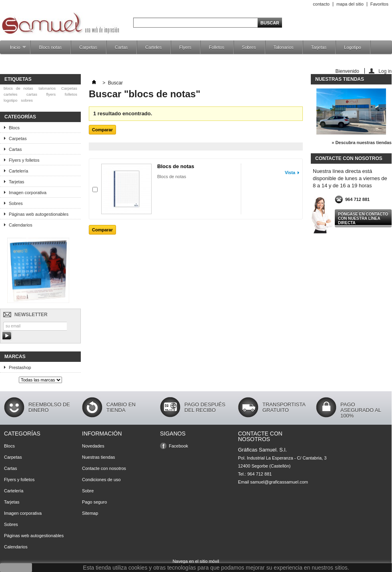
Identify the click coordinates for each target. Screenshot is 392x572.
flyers (51, 94)
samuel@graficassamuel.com (279, 482)
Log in (385, 71)
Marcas (15, 357)
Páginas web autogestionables (39, 214)
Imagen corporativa (28, 193)
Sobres (249, 47)
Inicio (14, 49)
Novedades (93, 446)
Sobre (88, 491)
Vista (290, 173)
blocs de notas (18, 88)
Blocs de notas (176, 166)
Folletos (217, 47)
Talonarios (284, 47)
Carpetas (88, 47)
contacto (321, 4)
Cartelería (18, 171)
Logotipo (352, 47)
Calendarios (21, 225)
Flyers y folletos (24, 160)
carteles (11, 94)
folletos (71, 94)
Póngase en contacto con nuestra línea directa (363, 218)
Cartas (121, 47)
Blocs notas (50, 47)
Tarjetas (319, 47)
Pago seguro (94, 502)
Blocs (14, 128)
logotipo (11, 100)
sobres (27, 100)
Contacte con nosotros (104, 468)
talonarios (47, 88)
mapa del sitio (350, 4)
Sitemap (90, 513)
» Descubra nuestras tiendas (362, 142)
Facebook (178, 446)
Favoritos (379, 4)
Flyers (185, 47)
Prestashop (20, 367)
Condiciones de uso (101, 480)
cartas (32, 94)
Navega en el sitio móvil (196, 561)
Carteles (153, 47)
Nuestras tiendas (340, 79)
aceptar (16, 568)
